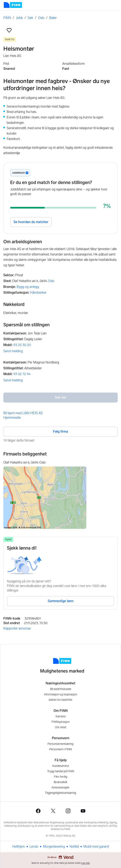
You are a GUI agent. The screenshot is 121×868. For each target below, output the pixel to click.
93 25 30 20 (22, 345)
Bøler (53, 18)
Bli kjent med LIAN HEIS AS (23, 413)
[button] (9, 30)
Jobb (19, 18)
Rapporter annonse (17, 628)
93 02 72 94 (22, 374)
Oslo (41, 18)
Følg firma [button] (60, 432)
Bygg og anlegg (28, 287)
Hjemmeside (12, 418)
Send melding (13, 351)
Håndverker (38, 293)
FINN (7, 18)
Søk (30, 18)
